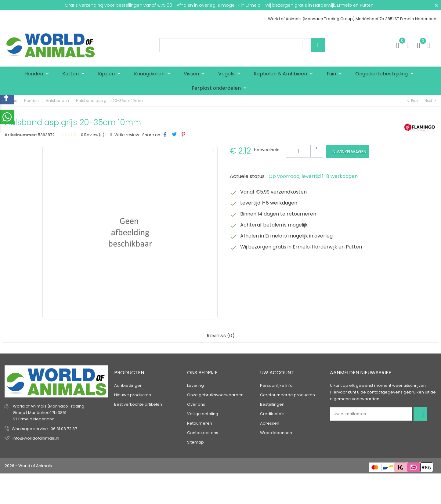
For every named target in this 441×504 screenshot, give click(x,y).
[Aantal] (305, 151)
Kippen (111, 74)
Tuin (336, 74)
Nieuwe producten (133, 395)
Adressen (270, 423)
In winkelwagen (349, 152)
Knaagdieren (154, 74)
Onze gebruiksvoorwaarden (215, 395)
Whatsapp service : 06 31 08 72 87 (44, 429)
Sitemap (195, 442)
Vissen (196, 74)
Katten (75, 74)
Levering (195, 385)
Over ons (196, 404)
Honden (38, 74)
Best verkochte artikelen (138, 404)
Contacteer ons (203, 433)
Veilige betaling (203, 414)
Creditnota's (272, 414)
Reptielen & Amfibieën (285, 74)
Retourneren (200, 423)
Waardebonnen (276, 433)
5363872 (46, 135)
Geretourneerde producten (287, 395)
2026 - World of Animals (28, 466)
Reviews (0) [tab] (221, 336)
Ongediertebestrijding (386, 74)
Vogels (231, 74)
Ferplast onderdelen (221, 88)
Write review (126, 135)
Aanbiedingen (128, 385)
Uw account (277, 373)
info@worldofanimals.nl (36, 438)
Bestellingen (272, 404)
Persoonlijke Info (276, 385)
